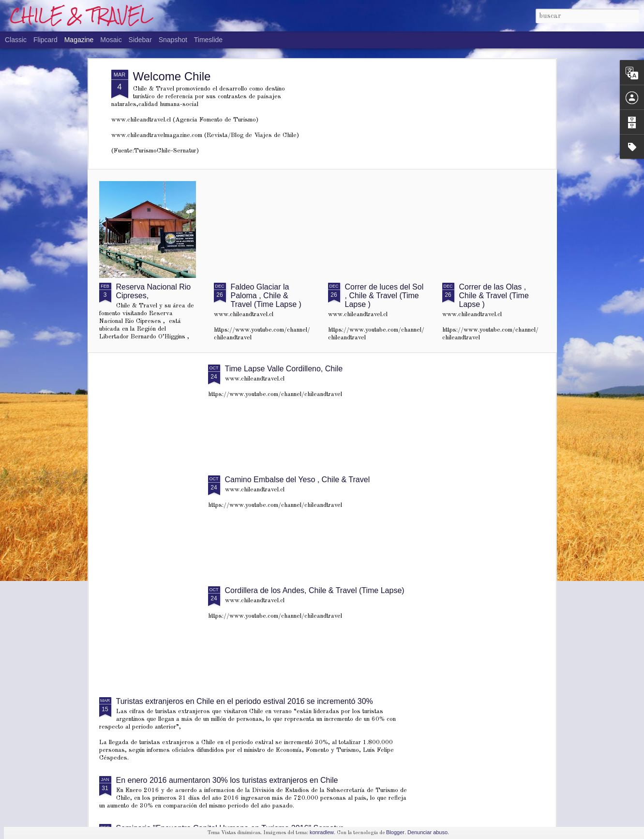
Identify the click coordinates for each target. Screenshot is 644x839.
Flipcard (45, 40)
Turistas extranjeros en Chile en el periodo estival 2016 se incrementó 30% (245, 701)
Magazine (79, 40)
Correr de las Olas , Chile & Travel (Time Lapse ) (494, 296)
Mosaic (111, 40)
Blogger (395, 832)
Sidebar (140, 40)
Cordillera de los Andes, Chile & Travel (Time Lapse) (315, 590)
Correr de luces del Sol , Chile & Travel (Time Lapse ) (384, 296)
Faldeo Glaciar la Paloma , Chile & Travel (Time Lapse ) (266, 296)
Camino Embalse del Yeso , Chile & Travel (298, 480)
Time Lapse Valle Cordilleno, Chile (284, 369)
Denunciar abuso (427, 832)
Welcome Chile (172, 76)
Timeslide (208, 40)
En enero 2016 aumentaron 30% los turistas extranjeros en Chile (227, 780)
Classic (16, 40)
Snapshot (173, 40)
